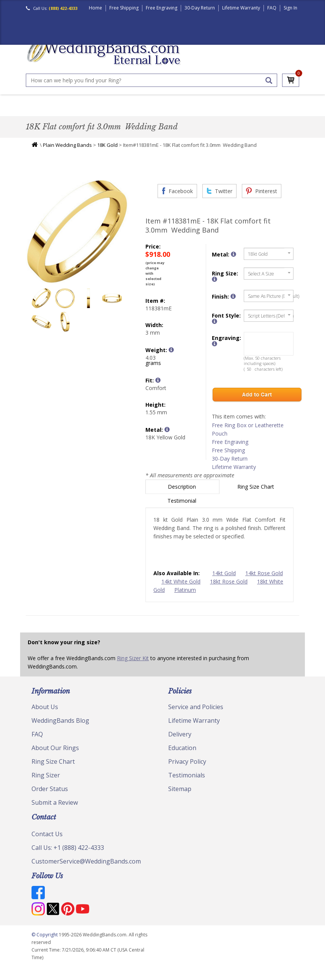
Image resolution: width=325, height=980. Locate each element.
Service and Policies (196, 714)
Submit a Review (55, 810)
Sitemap (180, 796)
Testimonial (183, 508)
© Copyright (45, 942)
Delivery (180, 741)
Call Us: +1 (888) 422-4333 (68, 855)
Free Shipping (124, 8)
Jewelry (248, 111)
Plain (110, 111)
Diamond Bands (143, 111)
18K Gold (107, 152)
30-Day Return (200, 8)
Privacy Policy (187, 769)
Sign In (290, 8)
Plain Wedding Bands (67, 152)
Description (183, 494)
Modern (180, 111)
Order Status (50, 796)
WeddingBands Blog (60, 728)
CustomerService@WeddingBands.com (86, 868)
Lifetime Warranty (241, 8)
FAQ (272, 8)
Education (182, 755)
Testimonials (187, 782)
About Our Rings (55, 755)
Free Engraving (162, 8)
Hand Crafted (214, 111)
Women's (61, 111)
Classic (88, 111)
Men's (36, 111)
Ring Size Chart (256, 494)
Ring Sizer (46, 782)
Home (95, 8)
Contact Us (47, 841)
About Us (45, 714)
